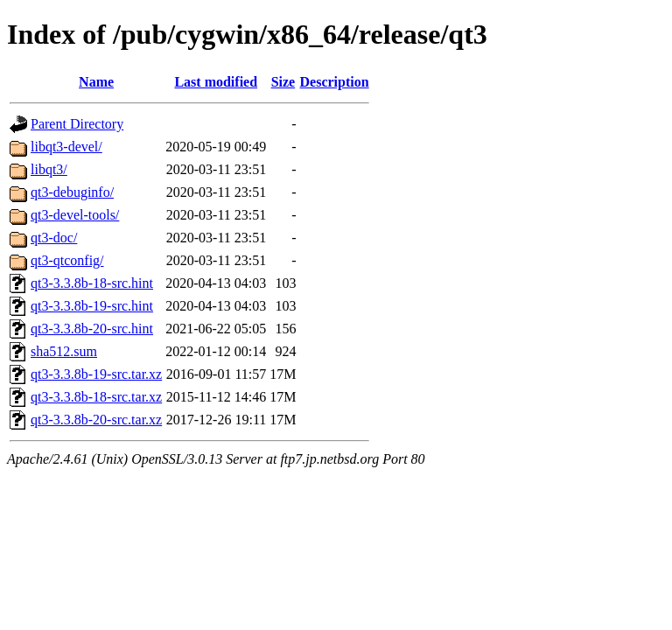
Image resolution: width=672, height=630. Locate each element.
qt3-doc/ (54, 238)
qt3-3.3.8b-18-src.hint (92, 283)
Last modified (216, 82)
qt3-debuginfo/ (72, 192)
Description (335, 82)
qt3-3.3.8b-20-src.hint (92, 329)
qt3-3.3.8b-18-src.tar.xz (96, 397)
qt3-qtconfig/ (67, 260)
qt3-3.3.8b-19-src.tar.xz (96, 374)
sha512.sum (64, 351)
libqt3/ (49, 169)
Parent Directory (77, 124)
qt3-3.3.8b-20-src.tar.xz (96, 420)
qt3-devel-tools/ (75, 215)
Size (283, 82)
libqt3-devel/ (66, 147)
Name (96, 82)
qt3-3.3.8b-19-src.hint (92, 306)
